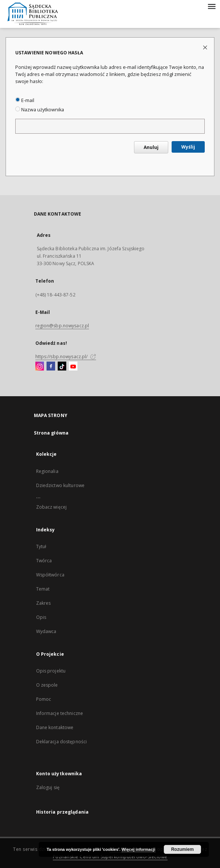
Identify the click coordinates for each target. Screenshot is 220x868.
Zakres (44, 603)
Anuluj (151, 147)
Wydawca (46, 631)
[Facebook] (51, 366)
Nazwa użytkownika (40, 110)
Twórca (44, 561)
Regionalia (47, 471)
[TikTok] (62, 366)
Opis (41, 617)
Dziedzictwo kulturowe (60, 485)
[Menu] (211, 6)
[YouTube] (73, 366)
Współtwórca (50, 575)
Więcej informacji (138, 849)
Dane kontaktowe (55, 727)
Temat (43, 589)
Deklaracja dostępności (62, 742)
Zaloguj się (48, 787)
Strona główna (51, 433)
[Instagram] (40, 366)
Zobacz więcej (52, 507)
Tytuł (41, 546)
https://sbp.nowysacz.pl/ (66, 357)
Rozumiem (183, 849)
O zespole (47, 685)
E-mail (25, 100)
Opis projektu (51, 671)
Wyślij (188, 147)
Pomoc (44, 699)
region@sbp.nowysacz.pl (62, 326)
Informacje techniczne (60, 713)
